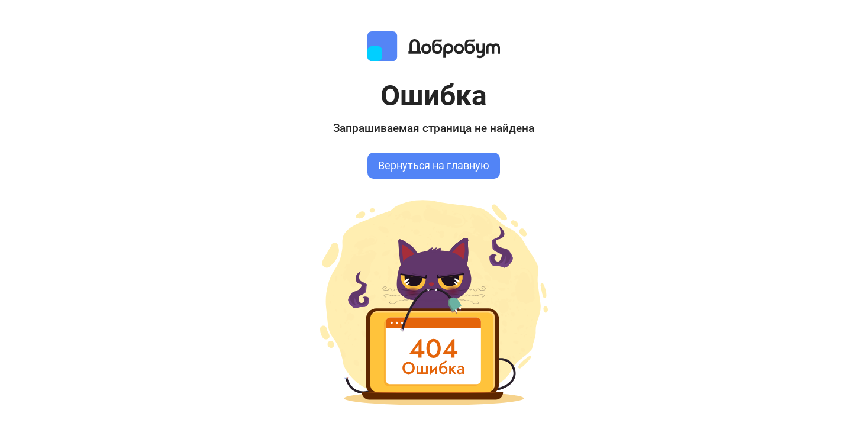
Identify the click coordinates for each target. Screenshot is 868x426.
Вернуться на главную (434, 166)
